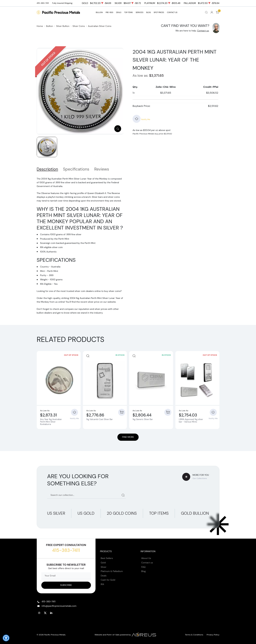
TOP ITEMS (128, 12)
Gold (103, 563)
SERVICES (140, 12)
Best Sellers (107, 558)
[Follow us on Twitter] (45, 613)
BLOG (148, 12)
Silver (104, 567)
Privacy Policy (213, 635)
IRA (102, 584)
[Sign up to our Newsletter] (66, 585)
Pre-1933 (109, 12)
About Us (146, 558)
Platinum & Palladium (112, 571)
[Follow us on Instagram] (39, 613)
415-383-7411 (66, 550)
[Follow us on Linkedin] (51, 613)
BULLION (99, 12)
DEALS (119, 12)
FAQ (143, 567)
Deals (104, 576)
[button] (6, 638)
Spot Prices (159, 12)
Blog (143, 571)
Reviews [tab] (102, 169)
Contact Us (172, 12)
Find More (128, 437)
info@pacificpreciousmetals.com (59, 606)
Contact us (203, 31)
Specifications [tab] (76, 169)
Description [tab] (47, 169)
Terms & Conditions (194, 635)
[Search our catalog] (87, 495)
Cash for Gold (108, 580)
